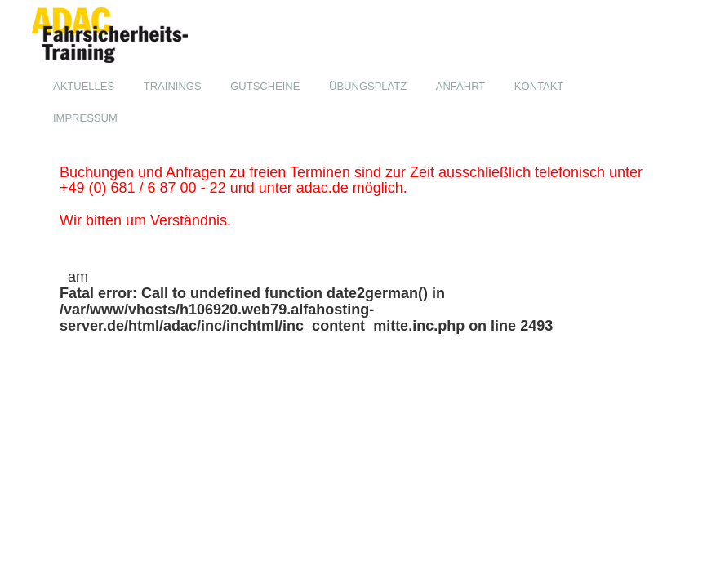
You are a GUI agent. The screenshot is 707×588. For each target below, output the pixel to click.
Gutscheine (265, 86)
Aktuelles (84, 86)
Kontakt (539, 86)
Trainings (173, 86)
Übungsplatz (368, 86)
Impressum (85, 118)
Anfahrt (460, 86)
